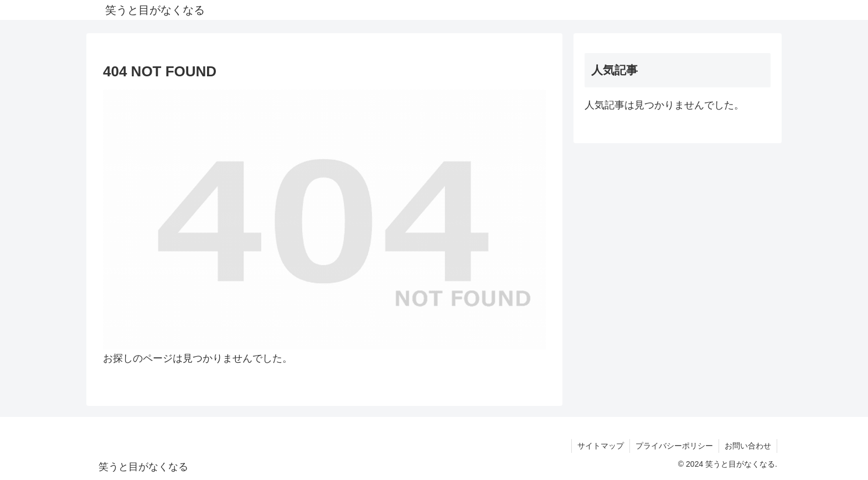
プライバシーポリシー (674, 446)
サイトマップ (601, 446)
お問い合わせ (748, 446)
